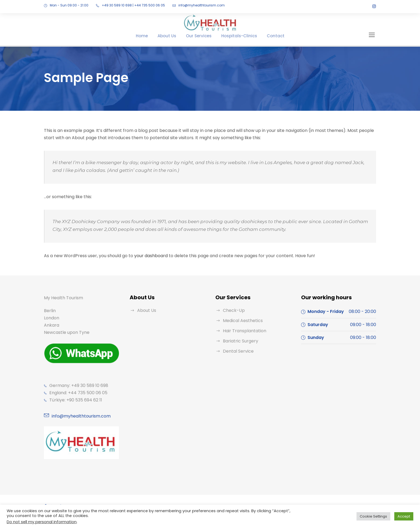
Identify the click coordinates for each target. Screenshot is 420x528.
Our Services (202, 36)
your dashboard (143, 256)
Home (149, 36)
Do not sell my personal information (37, 522)
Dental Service (237, 351)
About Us (172, 36)
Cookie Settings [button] (377, 516)
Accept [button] (405, 516)
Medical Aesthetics (241, 321)
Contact (269, 36)
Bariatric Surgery (239, 341)
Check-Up (232, 310)
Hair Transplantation (242, 331)
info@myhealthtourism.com (187, 5)
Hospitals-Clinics (238, 36)
